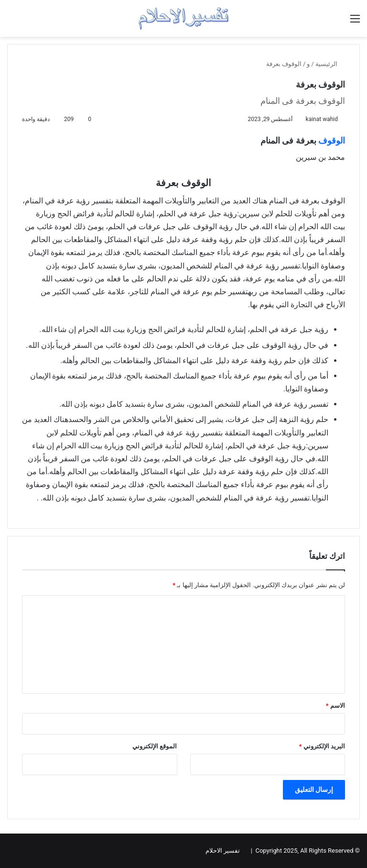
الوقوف (332, 140)
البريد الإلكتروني (322, 746)
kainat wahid (322, 119)
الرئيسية (330, 64)
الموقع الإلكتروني (155, 746)
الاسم (335, 706)
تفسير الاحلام (223, 851)
